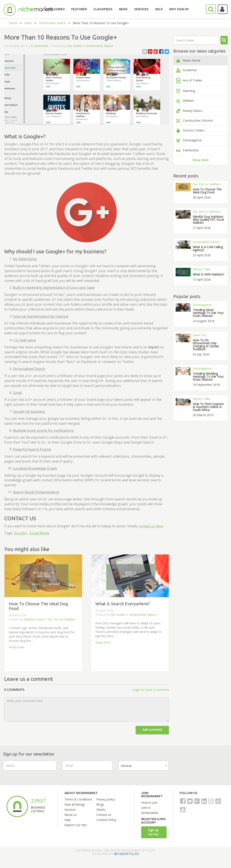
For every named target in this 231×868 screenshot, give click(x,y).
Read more (16, 647)
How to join (149, 802)
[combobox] (144, 766)
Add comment (152, 730)
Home (13, 23)
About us (71, 815)
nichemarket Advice (52, 23)
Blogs (100, 804)
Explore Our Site (76, 825)
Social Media (39, 533)
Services (70, 810)
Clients (101, 810)
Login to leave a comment (151, 690)
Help (67, 820)
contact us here (151, 526)
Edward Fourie (33, 619)
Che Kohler (74, 46)
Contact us (104, 815)
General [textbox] (126, 766)
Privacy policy (106, 799)
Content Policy (106, 820)
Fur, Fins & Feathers (61, 619)
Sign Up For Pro (153, 832)
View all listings (75, 804)
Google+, (21, 533)
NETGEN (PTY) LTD (126, 854)
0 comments (40, 46)
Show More (201, 160)
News (28, 23)
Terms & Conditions (78, 799)
